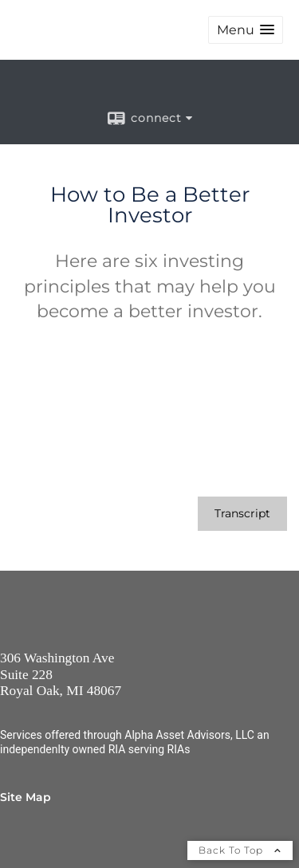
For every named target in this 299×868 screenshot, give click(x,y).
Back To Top (240, 850)
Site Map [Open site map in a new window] (26, 797)
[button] (246, 30)
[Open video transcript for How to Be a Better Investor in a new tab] (242, 514)
